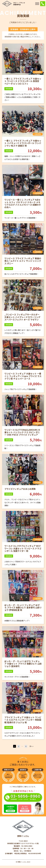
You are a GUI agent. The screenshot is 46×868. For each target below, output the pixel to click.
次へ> (32, 746)
